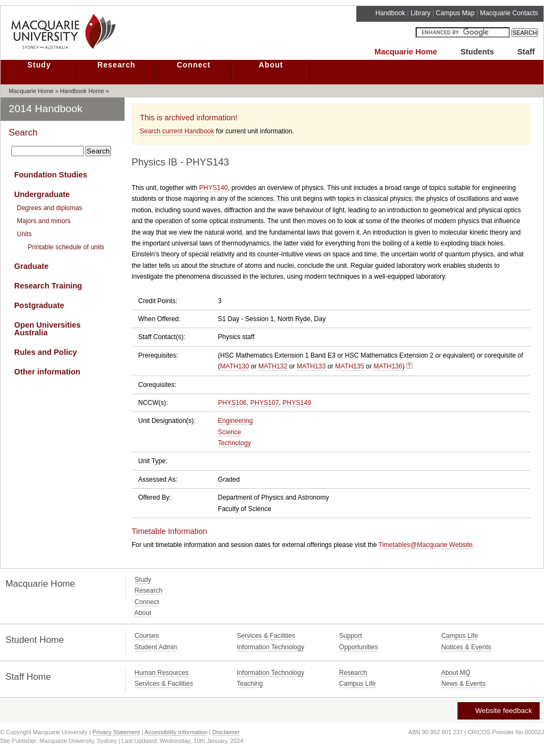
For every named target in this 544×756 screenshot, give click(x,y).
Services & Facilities (266, 636)
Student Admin (156, 647)
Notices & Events (466, 647)
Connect (194, 65)
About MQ (456, 673)
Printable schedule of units (66, 247)
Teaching (250, 684)
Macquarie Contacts (509, 13)
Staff (526, 52)
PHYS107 (265, 403)
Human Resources (161, 673)
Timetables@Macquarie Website (426, 545)
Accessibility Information (176, 732)
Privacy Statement (116, 732)
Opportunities (358, 647)
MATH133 (311, 366)
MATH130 (235, 366)
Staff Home (28, 677)
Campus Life (459, 636)
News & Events (463, 684)
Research (116, 65)
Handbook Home (82, 91)
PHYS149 (297, 403)
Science (230, 432)
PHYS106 (233, 403)
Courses (147, 636)
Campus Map (455, 13)
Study (39, 65)
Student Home (35, 640)
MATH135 (350, 366)
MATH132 (273, 366)
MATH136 (388, 366)
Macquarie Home (406, 52)
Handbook (390, 13)
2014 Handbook (46, 109)
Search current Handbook (177, 131)
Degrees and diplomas (50, 208)
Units (24, 234)
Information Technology (270, 647)
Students (477, 52)
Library (421, 13)
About (271, 65)
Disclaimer (226, 732)
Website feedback (498, 711)
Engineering (236, 421)
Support (350, 636)
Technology (235, 443)
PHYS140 (214, 188)
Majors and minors (44, 221)
